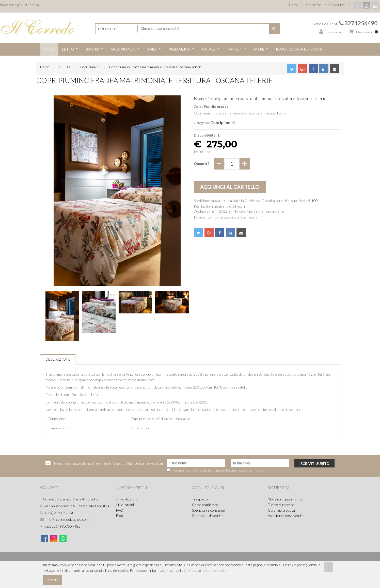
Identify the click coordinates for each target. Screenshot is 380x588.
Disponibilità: (205, 135)
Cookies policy (216, 570)
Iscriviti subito (314, 464)
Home (294, 5)
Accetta (52, 580)
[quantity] (232, 164)
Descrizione (58, 359)
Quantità (202, 164)
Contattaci (337, 5)
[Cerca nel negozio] (203, 29)
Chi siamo (314, 5)
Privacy (193, 570)
